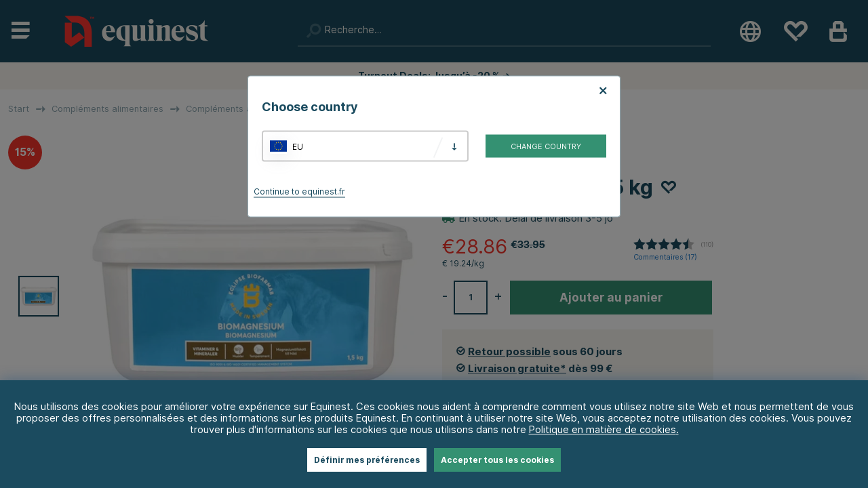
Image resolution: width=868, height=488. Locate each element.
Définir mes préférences (367, 460)
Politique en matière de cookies (603, 429)
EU (298, 146)
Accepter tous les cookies (497, 460)
